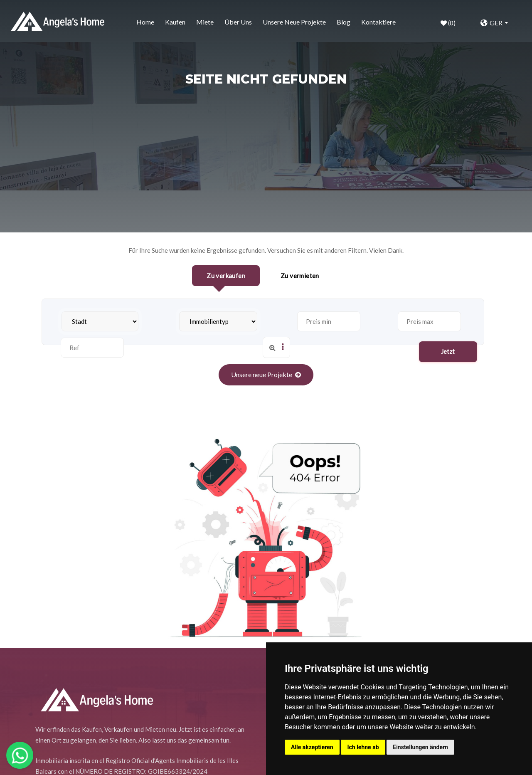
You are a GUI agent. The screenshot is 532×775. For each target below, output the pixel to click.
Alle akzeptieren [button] (312, 747)
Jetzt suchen (448, 325)
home (145, 22)
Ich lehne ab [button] (363, 747)
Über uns (238, 22)
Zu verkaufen (226, 276)
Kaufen (175, 22)
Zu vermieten (300, 276)
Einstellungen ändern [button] (420, 747)
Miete (205, 22)
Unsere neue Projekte (294, 22)
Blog (344, 22)
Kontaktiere (378, 22)
